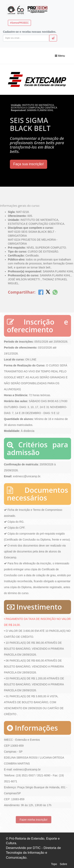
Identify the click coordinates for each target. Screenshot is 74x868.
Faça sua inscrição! (29, 164)
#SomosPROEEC (19, 23)
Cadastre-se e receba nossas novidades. (30, 32)
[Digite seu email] (26, 38)
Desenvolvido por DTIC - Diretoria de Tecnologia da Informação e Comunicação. (33, 853)
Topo (54, 864)
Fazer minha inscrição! (34, 819)
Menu (60, 56)
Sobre (63, 864)
